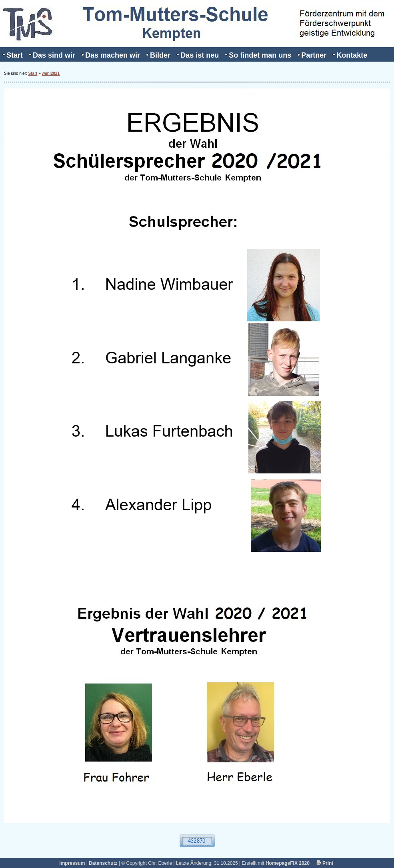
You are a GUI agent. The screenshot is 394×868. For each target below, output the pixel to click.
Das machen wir (113, 55)
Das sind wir (54, 55)
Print (325, 863)
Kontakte (352, 55)
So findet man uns (260, 55)
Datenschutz (103, 863)
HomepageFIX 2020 (288, 863)
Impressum (72, 863)
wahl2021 (51, 73)
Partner (314, 55)
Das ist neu (200, 55)
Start (15, 55)
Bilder (160, 55)
